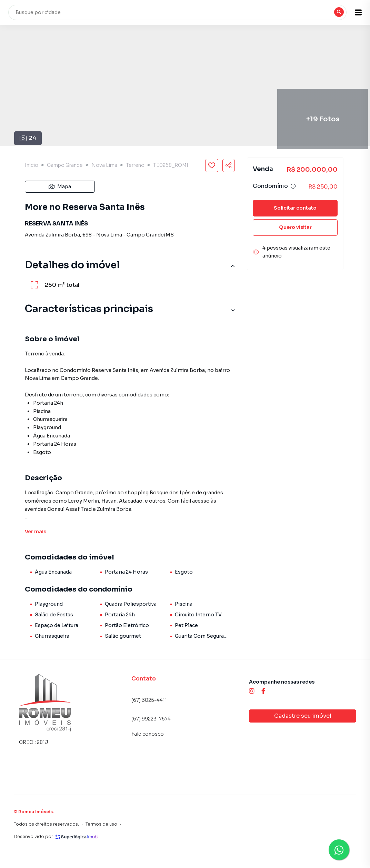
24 (28, 138)
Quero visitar (295, 227)
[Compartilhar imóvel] (229, 165)
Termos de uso (101, 824)
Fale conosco (148, 734)
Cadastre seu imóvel (303, 716)
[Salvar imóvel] (212, 165)
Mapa (60, 186)
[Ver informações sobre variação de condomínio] (293, 186)
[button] (353, 12)
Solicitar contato (295, 208)
